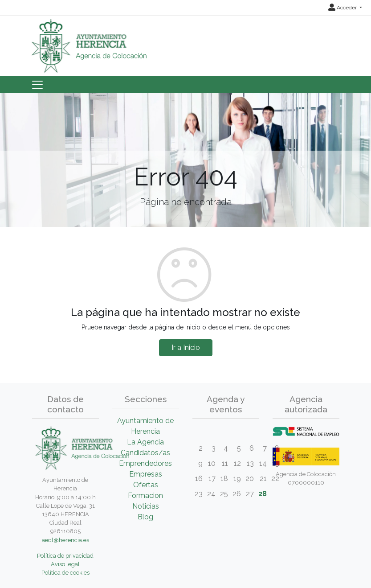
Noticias (146, 506)
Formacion (145, 495)
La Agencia (145, 442)
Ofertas (146, 485)
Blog (145, 517)
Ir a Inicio (186, 347)
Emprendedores (145, 463)
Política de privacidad (65, 556)
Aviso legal (65, 564)
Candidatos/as (145, 453)
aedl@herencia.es (65, 540)
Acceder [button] (343, 8)
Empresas (146, 474)
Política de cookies (65, 573)
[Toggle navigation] (37, 85)
